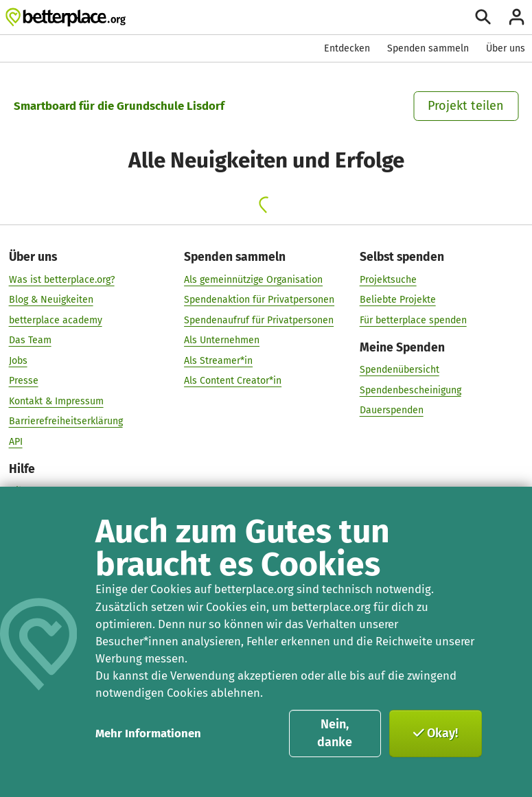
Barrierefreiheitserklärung (66, 420)
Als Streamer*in (218, 360)
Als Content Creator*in (233, 380)
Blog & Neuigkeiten (51, 299)
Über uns (506, 48)
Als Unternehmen (222, 339)
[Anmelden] (517, 17)
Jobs (18, 360)
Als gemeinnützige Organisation (253, 279)
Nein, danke (335, 733)
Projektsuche (388, 279)
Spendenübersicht (400, 369)
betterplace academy (56, 320)
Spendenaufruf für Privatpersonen (259, 320)
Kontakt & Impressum (56, 401)
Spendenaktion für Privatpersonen (259, 299)
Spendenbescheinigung (410, 390)
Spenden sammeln (428, 48)
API (16, 441)
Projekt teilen (466, 106)
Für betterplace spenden (413, 320)
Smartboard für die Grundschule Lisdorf (119, 106)
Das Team (30, 339)
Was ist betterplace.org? (62, 279)
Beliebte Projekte (398, 299)
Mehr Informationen (148, 733)
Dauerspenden (392, 409)
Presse (24, 380)
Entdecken (347, 48)
